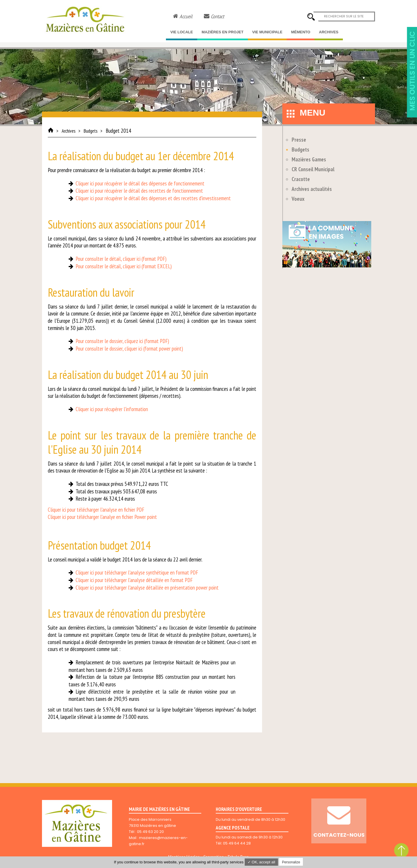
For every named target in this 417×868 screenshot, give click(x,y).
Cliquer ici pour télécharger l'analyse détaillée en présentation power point (147, 588)
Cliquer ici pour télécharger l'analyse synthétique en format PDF (137, 572)
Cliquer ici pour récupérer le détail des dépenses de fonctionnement (140, 183)
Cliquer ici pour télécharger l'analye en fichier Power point (102, 517)
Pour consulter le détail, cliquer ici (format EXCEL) (124, 266)
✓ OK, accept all (261, 862)
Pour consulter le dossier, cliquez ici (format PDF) (122, 341)
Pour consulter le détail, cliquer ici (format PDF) (121, 259)
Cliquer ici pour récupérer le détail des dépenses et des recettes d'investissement (153, 198)
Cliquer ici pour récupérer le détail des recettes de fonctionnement (139, 191)
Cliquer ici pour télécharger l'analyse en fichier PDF (96, 510)
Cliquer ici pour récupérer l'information (112, 409)
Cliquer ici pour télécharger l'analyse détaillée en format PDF (134, 580)
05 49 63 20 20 (150, 832)
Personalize (291, 862)
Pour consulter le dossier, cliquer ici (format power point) (129, 349)
